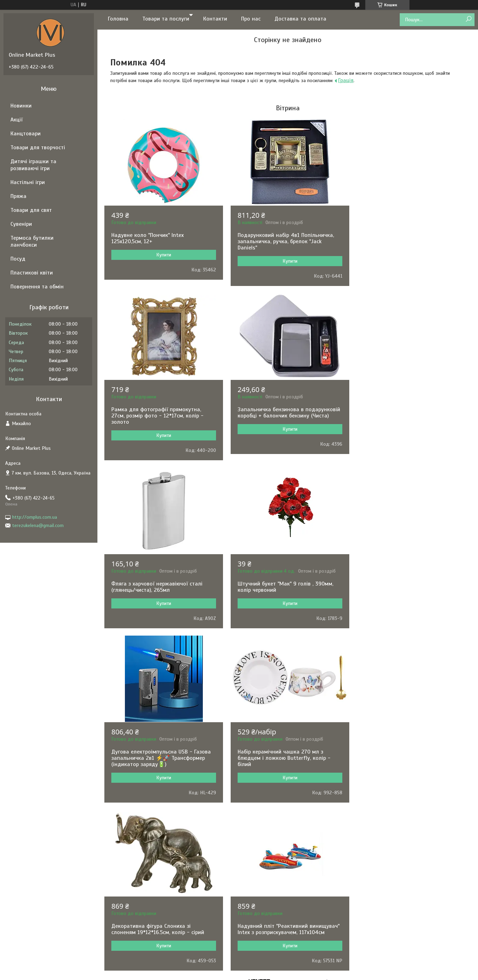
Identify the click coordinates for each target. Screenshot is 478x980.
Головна (118, 19)
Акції (17, 120)
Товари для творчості (38, 148)
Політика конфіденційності (285, 838)
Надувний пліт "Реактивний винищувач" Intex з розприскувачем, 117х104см (162, 755)
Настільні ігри (28, 182)
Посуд (18, 259)
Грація (346, 80)
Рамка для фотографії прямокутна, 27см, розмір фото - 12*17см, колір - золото (407, 241)
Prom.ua (271, 832)
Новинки (21, 106)
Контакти (215, 19)
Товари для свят (31, 210)
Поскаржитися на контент (231, 838)
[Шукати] (468, 19)
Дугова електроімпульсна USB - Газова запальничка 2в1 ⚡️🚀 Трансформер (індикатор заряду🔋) (161, 584)
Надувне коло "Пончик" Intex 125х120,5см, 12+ (148, 238)
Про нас (251, 19)
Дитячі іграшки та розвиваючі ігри (33, 165)
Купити (163, 255)
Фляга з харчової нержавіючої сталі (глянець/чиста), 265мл (282, 413)
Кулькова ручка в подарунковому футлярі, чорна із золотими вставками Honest (410, 758)
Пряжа (18, 196)
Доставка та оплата (300, 19)
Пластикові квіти (32, 273)
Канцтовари (26, 134)
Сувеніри (21, 224)
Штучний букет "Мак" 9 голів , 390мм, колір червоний (409, 413)
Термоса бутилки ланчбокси (32, 241)
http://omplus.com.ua (35, 517)
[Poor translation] (25, 879)
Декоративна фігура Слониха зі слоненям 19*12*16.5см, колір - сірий (407, 581)
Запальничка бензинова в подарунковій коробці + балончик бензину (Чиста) (163, 413)
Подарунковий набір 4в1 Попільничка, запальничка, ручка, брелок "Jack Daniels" (284, 241)
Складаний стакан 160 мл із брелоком (285, 752)
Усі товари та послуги (285, 814)
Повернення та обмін (37, 287)
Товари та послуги (166, 19)
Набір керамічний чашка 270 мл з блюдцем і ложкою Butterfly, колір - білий (283, 584)
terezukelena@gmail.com (38, 525)
